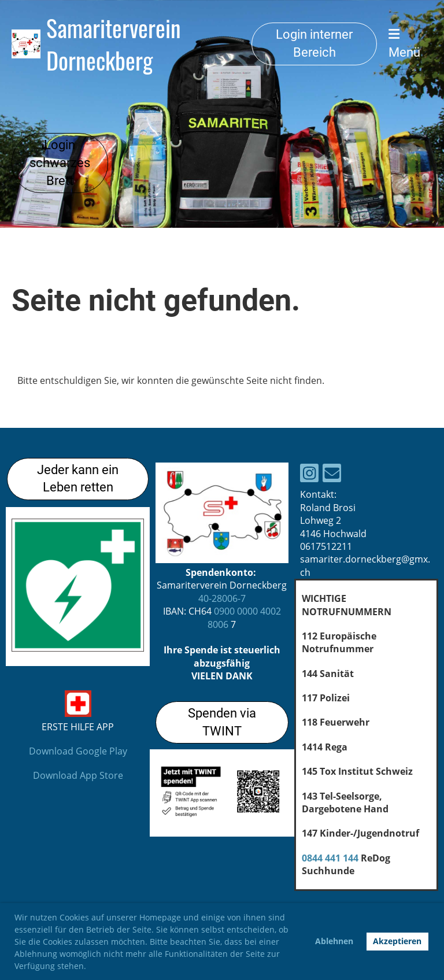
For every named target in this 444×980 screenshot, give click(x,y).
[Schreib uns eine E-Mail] (332, 475)
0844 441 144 (330, 858)
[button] (90, 967)
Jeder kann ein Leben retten (78, 479)
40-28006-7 (222, 598)
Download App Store (78, 775)
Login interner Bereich (314, 43)
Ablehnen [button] (334, 941)
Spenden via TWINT (222, 722)
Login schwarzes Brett (60, 163)
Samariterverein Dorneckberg (114, 44)
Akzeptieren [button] (397, 941)
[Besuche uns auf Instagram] (309, 475)
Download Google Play (78, 751)
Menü (404, 44)
